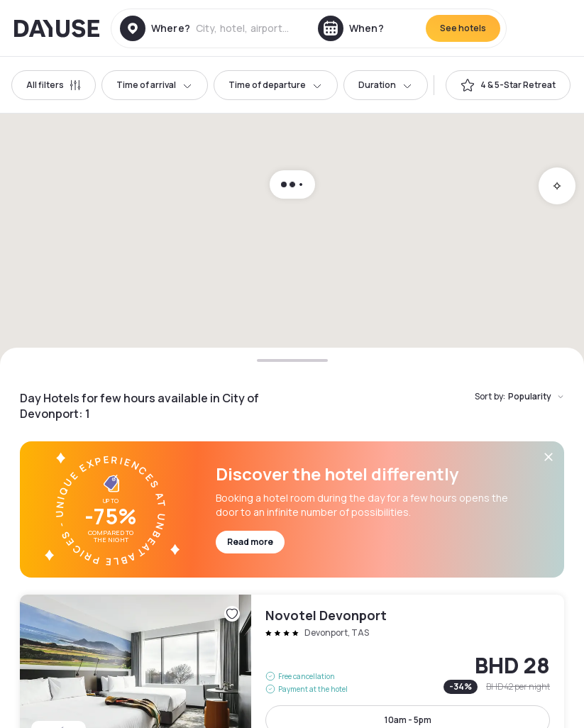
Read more (250, 542)
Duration (386, 85)
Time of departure (276, 85)
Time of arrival (155, 85)
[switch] (508, 85)
